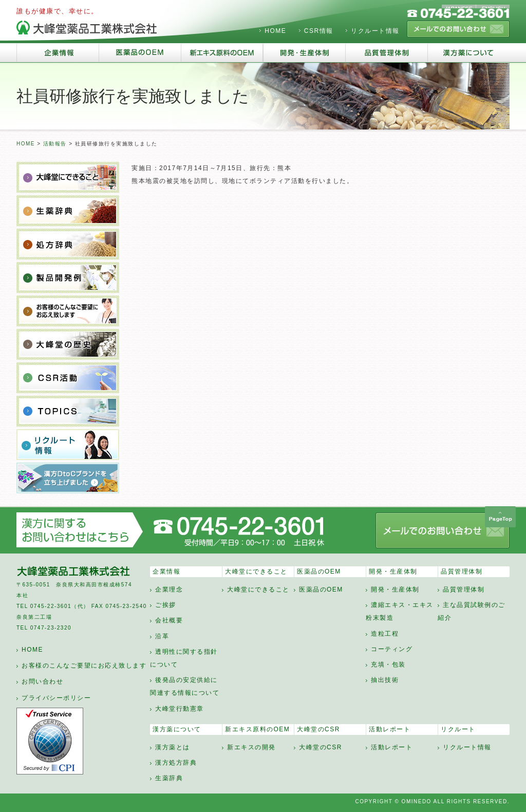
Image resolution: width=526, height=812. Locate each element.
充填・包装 (388, 665)
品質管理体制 (462, 571)
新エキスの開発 (251, 747)
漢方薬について (177, 729)
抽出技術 (385, 680)
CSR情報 (319, 31)
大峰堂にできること (256, 571)
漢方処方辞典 (176, 763)
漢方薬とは (173, 747)
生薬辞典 (169, 778)
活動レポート (390, 729)
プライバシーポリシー (56, 698)
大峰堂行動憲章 (180, 709)
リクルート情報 (375, 31)
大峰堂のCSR (318, 729)
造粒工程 (385, 634)
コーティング (392, 649)
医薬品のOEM (319, 571)
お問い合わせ (42, 681)
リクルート (458, 729)
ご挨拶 (166, 605)
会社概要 (169, 620)
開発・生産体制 (393, 571)
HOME (275, 31)
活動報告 (55, 144)
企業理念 (169, 589)
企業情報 (166, 571)
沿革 (162, 636)
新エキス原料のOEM (257, 729)
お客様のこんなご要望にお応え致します (84, 666)
